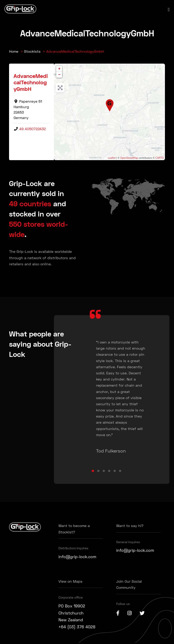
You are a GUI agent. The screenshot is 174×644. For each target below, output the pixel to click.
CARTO (160, 158)
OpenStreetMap (129, 158)
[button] (93, 471)
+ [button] (59, 69)
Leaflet (112, 158)
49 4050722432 (33, 129)
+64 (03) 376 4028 (77, 627)
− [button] (59, 75)
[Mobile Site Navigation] (169, 10)
